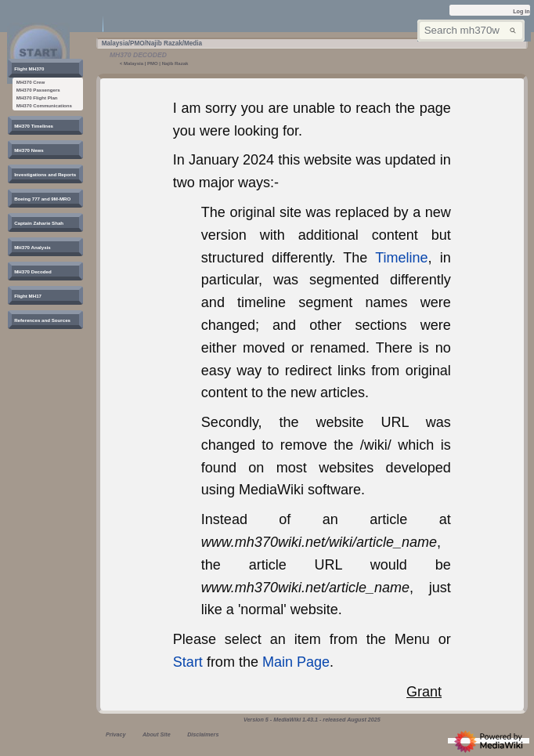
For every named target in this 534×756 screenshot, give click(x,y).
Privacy (115, 735)
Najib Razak (175, 63)
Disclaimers (203, 735)
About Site (157, 735)
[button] (30, 69)
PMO (153, 63)
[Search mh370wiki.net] (471, 31)
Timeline (401, 258)
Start (188, 662)
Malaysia (133, 63)
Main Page (296, 662)
